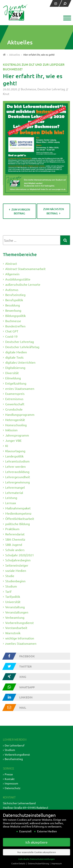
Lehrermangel (15, 487)
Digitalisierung (15, 368)
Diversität (12, 373)
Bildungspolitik (15, 316)
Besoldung (13, 305)
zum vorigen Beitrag (21, 211)
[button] (67, 18)
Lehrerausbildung (17, 472)
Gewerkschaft (15, 404)
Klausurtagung (15, 451)
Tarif (8, 591)
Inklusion (11, 430)
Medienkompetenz (18, 513)
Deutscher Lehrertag (51, 89)
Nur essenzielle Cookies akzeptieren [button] (37, 858)
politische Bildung (18, 524)
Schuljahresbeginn (18, 560)
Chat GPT (12, 331)
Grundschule (14, 409)
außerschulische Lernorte (23, 284)
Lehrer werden (15, 466)
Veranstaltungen (17, 612)
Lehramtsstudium (17, 461)
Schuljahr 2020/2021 (20, 555)
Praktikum (12, 529)
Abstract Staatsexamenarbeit (25, 269)
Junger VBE (13, 440)
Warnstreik (13, 633)
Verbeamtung (15, 617)
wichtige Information (20, 638)
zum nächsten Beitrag (54, 211)
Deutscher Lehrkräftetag (22, 347)
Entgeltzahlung (16, 383)
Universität (13, 602)
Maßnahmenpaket (18, 508)
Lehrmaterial (14, 492)
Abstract (11, 263)
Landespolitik (14, 456)
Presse (9, 774)
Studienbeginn (15, 581)
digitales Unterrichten (20, 362)
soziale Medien (16, 570)
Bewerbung (13, 310)
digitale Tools (14, 357)
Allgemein (12, 274)
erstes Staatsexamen (20, 388)
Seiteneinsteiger (17, 565)
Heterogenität (15, 420)
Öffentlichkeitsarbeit (20, 519)
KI (7, 446)
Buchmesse (28, 89)
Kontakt (10, 779)
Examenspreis (15, 393)
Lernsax (11, 503)
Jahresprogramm (17, 435)
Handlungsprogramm (20, 414)
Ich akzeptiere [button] (36, 848)
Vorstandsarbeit (16, 628)
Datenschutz (13, 788)
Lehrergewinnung (18, 482)
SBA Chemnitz (15, 539)
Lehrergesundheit (18, 477)
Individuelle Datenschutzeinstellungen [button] (36, 865)
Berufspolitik (14, 300)
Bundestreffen (15, 326)
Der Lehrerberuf (15, 745)
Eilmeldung (13, 378)
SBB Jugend (14, 544)
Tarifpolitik (13, 596)
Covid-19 (11, 336)
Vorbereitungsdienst (19, 622)
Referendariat (15, 534)
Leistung (11, 498)
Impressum (11, 783)
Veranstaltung (15, 607)
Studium (11, 586)
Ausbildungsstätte (18, 279)
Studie (10, 576)
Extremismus (14, 399)
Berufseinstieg (15, 295)
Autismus (12, 289)
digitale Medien (16, 352)
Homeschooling (16, 425)
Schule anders (15, 550)
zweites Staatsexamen (21, 643)
